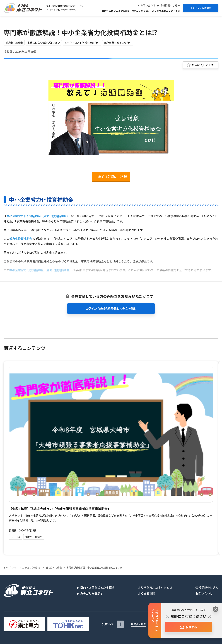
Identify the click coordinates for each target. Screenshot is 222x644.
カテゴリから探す (141, 11)
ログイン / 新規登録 (201, 8)
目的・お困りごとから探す (116, 11)
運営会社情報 (139, 624)
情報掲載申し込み (170, 5)
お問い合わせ (148, 5)
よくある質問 (146, 593)
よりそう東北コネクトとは (166, 11)
